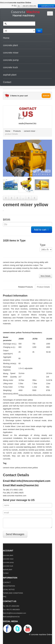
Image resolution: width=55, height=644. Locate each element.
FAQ (5, 597)
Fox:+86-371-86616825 (11, 610)
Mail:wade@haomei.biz (25, 485)
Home (6, 38)
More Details (46, 276)
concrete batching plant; (26, 447)
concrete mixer (11, 53)
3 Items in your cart (19, 96)
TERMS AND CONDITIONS (13, 593)
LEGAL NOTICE (9, 589)
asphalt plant (10, 75)
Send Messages (15, 534)
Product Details (43, 287)
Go (39, 31)
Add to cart (42, 230)
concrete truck (10, 67)
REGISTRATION (9, 586)
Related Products (26, 287)
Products (17, 131)
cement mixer (30, 131)
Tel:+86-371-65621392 (11, 606)
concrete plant (10, 45)
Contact (7, 82)
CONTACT (7, 582)
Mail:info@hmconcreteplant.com (31, 481)
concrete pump (11, 60)
